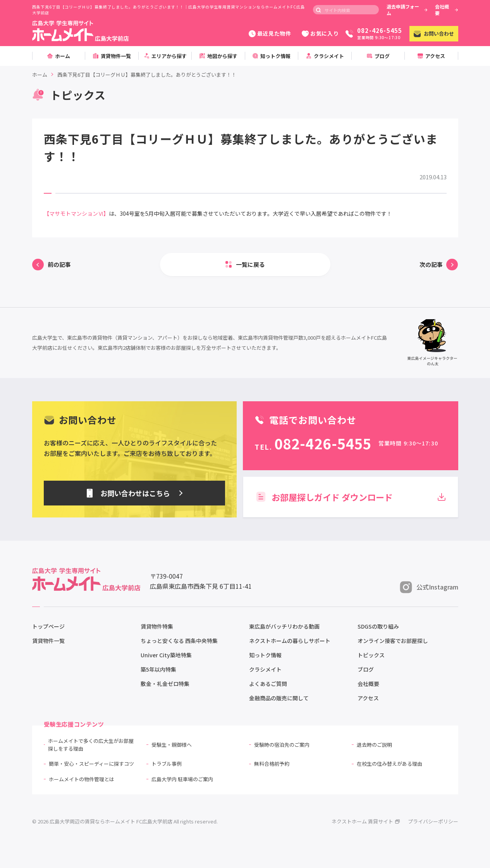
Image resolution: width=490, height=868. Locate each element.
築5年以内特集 (158, 669)
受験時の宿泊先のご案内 (282, 745)
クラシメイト (265, 669)
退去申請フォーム (407, 10)
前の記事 (59, 264)
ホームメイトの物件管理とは (82, 779)
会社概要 (446, 10)
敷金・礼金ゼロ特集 (165, 684)
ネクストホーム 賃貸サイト (366, 821)
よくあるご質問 (268, 684)
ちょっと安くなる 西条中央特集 (179, 641)
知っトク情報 (265, 655)
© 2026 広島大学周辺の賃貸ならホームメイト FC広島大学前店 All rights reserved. (125, 821)
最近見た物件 (270, 33)
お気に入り (320, 33)
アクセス (368, 698)
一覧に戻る (250, 264)
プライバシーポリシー (433, 821)
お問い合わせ (434, 34)
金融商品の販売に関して (279, 698)
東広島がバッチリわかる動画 (284, 626)
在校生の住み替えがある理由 (389, 764)
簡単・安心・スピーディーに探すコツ (91, 764)
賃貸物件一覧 (48, 641)
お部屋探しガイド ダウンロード (350, 497)
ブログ (366, 669)
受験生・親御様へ (172, 745)
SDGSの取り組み (378, 626)
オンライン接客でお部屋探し (393, 641)
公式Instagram (429, 587)
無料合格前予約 (272, 764)
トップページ (48, 626)
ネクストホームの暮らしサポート (290, 641)
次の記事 (431, 264)
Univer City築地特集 (166, 655)
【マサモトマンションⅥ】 (76, 213)
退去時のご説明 (374, 745)
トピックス (371, 655)
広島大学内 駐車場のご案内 (182, 779)
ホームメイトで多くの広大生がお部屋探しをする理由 (91, 745)
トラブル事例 (167, 764)
